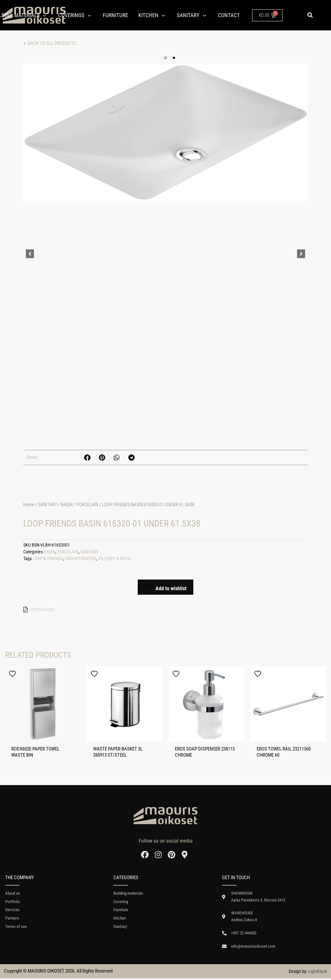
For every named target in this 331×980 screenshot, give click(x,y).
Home (29, 505)
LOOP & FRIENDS (48, 559)
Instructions (43, 609)
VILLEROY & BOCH (114, 559)
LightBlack (317, 973)
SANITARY (48, 505)
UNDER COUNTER (80, 559)
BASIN (67, 505)
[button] (310, 15)
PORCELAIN (87, 505)
